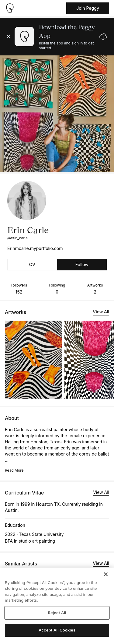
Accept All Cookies (57, 630)
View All (101, 312)
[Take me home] (10, 8)
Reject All (57, 613)
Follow (82, 264)
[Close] (106, 574)
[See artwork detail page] (33, 360)
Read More (14, 470)
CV (32, 264)
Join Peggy (88, 8)
